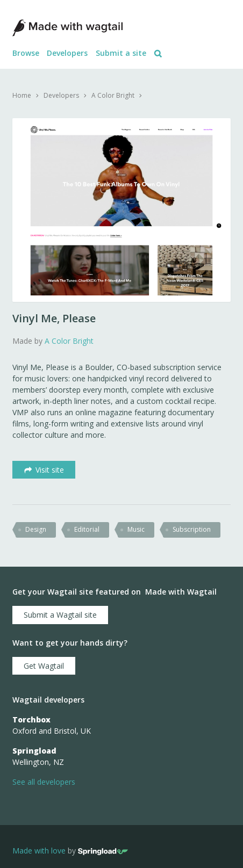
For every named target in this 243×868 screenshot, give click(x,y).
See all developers (44, 782)
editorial (87, 529)
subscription (192, 529)
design (36, 529)
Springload (34, 751)
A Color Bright (113, 95)
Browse (26, 53)
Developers (67, 53)
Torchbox (31, 719)
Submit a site (121, 53)
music (136, 529)
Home (22, 95)
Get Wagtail (44, 666)
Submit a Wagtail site (60, 615)
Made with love (39, 851)
